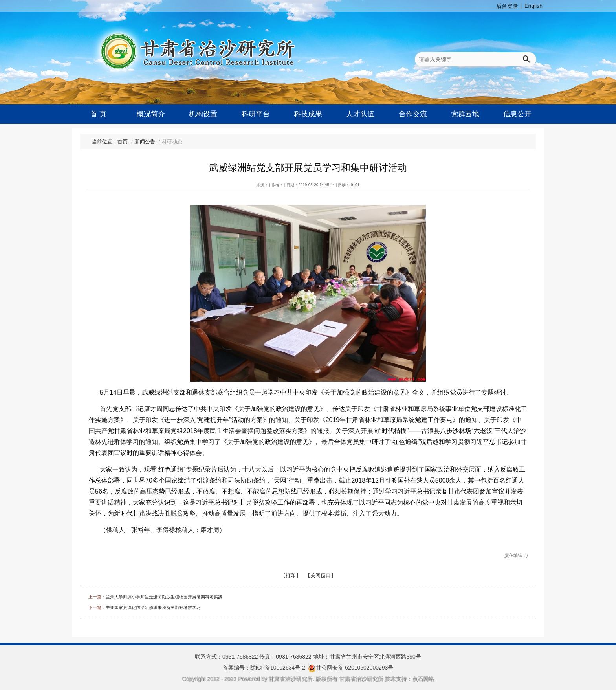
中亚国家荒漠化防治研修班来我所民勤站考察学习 (153, 607)
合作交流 (413, 114)
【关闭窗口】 (321, 575)
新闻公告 (145, 142)
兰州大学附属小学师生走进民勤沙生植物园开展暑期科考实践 (164, 597)
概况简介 (151, 114)
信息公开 (517, 114)
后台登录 (507, 6)
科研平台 (256, 114)
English (533, 6)
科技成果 (308, 114)
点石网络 (423, 679)
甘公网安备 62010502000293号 (355, 668)
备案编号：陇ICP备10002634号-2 (264, 668)
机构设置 (203, 114)
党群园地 (465, 114)
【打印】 (291, 575)
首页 (123, 142)
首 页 (98, 114)
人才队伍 (360, 114)
